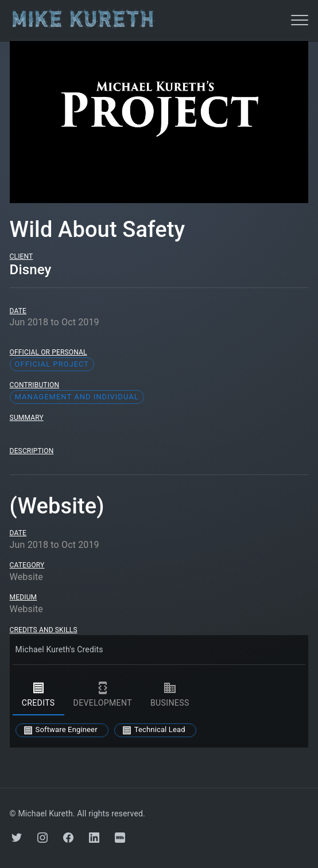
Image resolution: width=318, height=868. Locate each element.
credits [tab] (38, 695)
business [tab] (170, 695)
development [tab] (103, 695)
